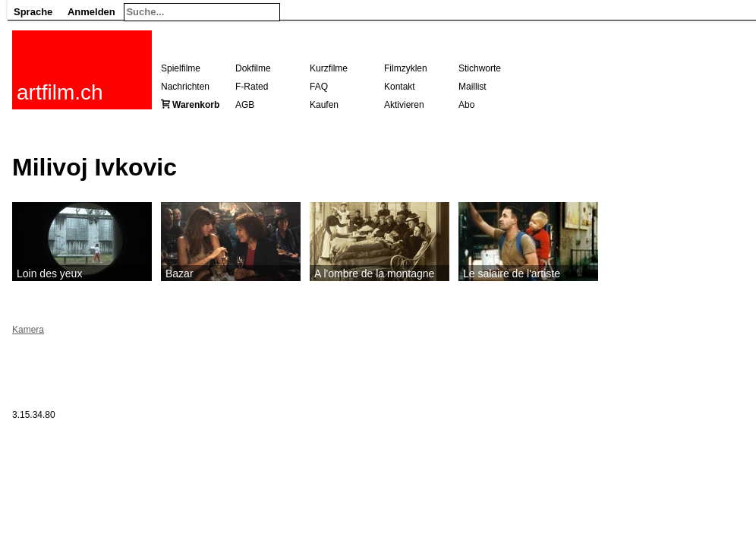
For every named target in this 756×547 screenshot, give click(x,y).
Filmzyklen (406, 68)
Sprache (33, 12)
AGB (245, 105)
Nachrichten (185, 87)
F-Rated (252, 87)
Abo (466, 105)
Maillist (472, 87)
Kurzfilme (329, 68)
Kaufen (324, 105)
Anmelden (91, 12)
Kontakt (400, 87)
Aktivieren (404, 105)
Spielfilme (181, 68)
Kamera (28, 330)
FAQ (319, 87)
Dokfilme (253, 68)
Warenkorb (196, 105)
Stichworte (480, 68)
